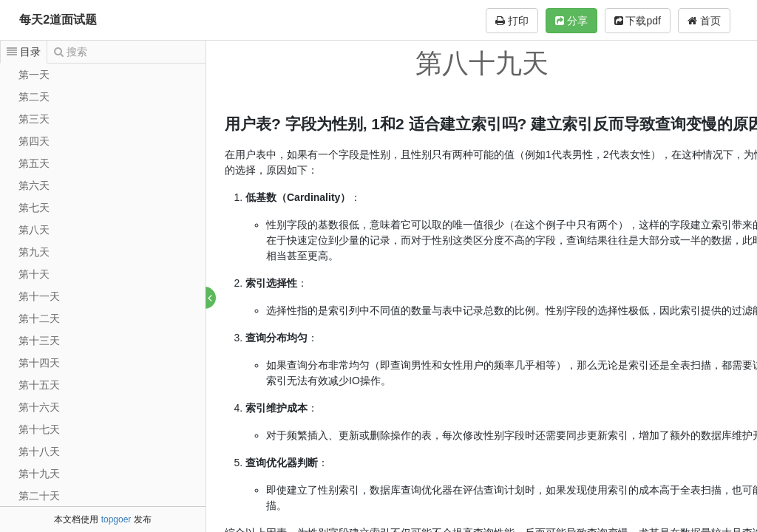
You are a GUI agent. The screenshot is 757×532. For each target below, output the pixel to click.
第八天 (34, 230)
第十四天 (39, 363)
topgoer (116, 519)
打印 (512, 21)
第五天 (34, 163)
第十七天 (39, 429)
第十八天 (39, 451)
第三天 (34, 119)
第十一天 (39, 296)
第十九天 (39, 474)
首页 (704, 21)
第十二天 (39, 318)
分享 (571, 21)
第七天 (34, 208)
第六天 (34, 185)
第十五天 (39, 385)
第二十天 (39, 496)
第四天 (34, 141)
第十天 (34, 274)
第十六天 (39, 407)
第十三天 (39, 341)
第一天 (34, 75)
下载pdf (638, 21)
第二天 (34, 97)
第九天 (34, 252)
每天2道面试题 (58, 20)
